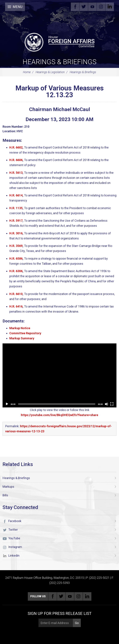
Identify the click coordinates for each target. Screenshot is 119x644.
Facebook (75, 7)
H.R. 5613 (16, 173)
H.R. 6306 (16, 271)
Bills (5, 495)
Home (27, 72)
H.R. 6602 (16, 147)
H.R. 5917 (16, 221)
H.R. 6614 (16, 195)
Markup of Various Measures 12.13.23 (60, 92)
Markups (8, 487)
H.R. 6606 (16, 160)
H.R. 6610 (16, 294)
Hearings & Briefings (59, 62)
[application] (59, 375)
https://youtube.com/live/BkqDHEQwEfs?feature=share (59, 415)
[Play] (7, 404)
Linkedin (110, 7)
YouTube (92, 7)
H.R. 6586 (16, 258)
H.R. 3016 (16, 233)
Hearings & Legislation (50, 72)
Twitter (84, 7)
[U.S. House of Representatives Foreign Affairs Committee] (59, 42)
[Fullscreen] (112, 404)
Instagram (101, 7)
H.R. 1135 (16, 208)
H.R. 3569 (16, 246)
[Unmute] (106, 404)
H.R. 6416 (16, 306)
